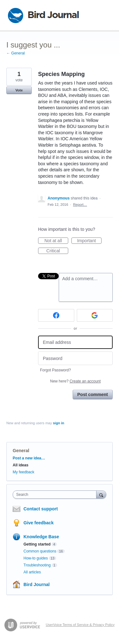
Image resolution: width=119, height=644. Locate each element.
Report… (80, 205)
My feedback (23, 472)
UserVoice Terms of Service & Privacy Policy (80, 625)
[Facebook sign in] (56, 315)
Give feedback (39, 523)
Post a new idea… (29, 458)
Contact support (41, 509)
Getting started (37, 544)
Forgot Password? (55, 370)
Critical (57, 251)
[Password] (75, 358)
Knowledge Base (41, 537)
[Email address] (75, 342)
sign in (59, 423)
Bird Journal (36, 584)
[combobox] (56, 495)
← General (16, 53)
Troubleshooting (37, 565)
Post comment (93, 395)
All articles (32, 572)
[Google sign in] (95, 315)
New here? (75, 381)
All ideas (20, 465)
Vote (19, 90)
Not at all (56, 241)
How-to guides (36, 558)
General (21, 451)
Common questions (40, 551)
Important (89, 241)
